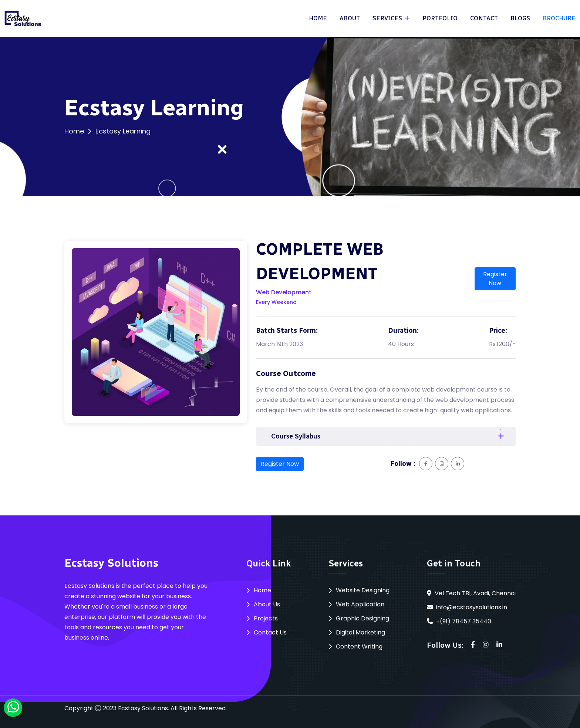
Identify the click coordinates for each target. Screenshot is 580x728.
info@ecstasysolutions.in (472, 607)
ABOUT (350, 18)
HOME (318, 18)
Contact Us (270, 632)
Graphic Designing (362, 618)
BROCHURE (559, 18)
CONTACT (484, 18)
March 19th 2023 (279, 344)
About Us (267, 604)
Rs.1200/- (502, 344)
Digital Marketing (360, 632)
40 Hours (401, 344)
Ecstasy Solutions (143, 708)
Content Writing (359, 646)
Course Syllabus (296, 436)
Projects (266, 618)
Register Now (495, 279)
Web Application (360, 604)
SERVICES (388, 18)
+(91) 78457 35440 (464, 621)
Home (74, 131)
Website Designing (363, 590)
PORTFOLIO (440, 18)
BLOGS (520, 18)
